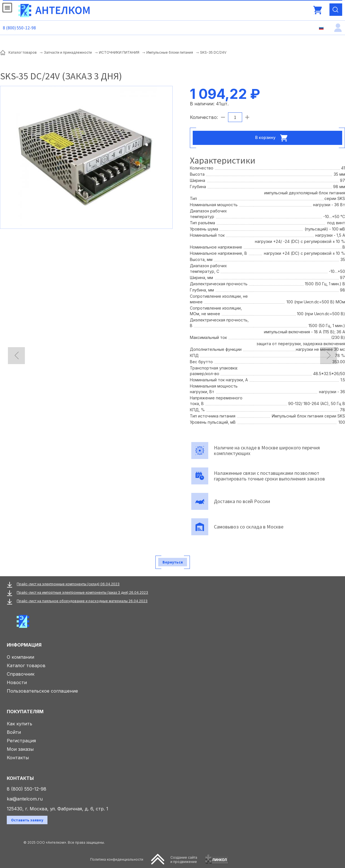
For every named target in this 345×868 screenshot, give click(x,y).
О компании (20, 657)
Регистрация (21, 741)
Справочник (21, 674)
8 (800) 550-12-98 (19, 28)
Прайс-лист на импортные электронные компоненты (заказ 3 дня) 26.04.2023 (82, 592)
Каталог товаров (26, 665)
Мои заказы (20, 749)
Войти (14, 732)
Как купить (19, 724)
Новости (17, 682)
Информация (24, 645)
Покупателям (25, 712)
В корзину (273, 138)
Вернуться (173, 562)
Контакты (18, 758)
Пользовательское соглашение (42, 691)
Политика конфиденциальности (117, 859)
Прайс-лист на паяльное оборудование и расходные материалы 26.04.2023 (82, 601)
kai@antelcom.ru (25, 799)
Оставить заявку (27, 820)
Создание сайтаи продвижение (184, 860)
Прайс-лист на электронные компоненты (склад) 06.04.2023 (68, 584)
